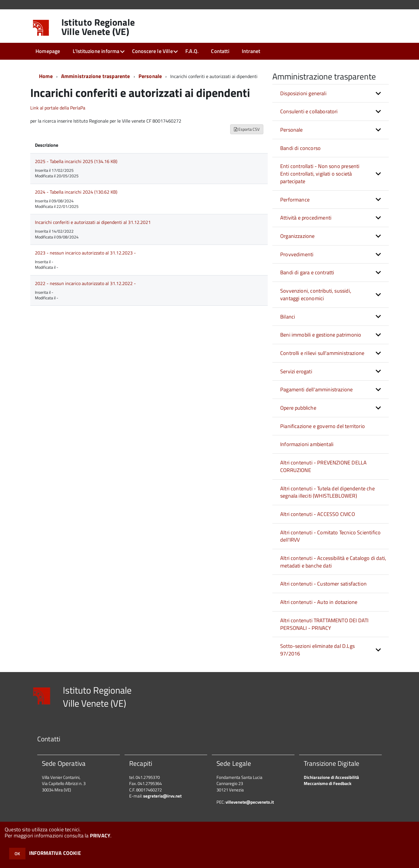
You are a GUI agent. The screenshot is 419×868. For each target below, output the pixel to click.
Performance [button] (295, 200)
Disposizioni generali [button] (303, 93)
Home (46, 76)
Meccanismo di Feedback (328, 783)
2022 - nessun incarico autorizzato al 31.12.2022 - (85, 283)
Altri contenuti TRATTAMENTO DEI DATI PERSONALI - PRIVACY (324, 624)
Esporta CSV (247, 129)
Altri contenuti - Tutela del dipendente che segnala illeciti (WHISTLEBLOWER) (327, 492)
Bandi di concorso (300, 148)
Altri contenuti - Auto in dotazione (319, 602)
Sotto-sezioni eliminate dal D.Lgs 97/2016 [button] (317, 650)
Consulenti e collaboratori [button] (309, 111)
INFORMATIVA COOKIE (55, 853)
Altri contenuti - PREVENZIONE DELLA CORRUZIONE (323, 466)
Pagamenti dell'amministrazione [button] (316, 389)
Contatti (220, 51)
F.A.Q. (192, 51)
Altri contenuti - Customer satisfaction (323, 584)
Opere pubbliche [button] (298, 408)
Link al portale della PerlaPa (58, 108)
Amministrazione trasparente (96, 76)
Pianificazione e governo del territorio (323, 426)
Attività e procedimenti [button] (306, 218)
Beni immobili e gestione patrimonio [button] (321, 335)
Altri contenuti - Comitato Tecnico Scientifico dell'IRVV (330, 536)
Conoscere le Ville (152, 51)
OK (17, 854)
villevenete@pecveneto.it (250, 802)
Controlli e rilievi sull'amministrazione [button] (322, 353)
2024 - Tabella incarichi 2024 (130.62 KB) (76, 192)
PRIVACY (100, 836)
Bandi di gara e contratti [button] (307, 272)
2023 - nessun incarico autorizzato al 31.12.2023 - (85, 253)
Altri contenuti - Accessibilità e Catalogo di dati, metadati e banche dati (333, 562)
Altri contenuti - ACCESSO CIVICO (318, 514)
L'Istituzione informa (96, 51)
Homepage (48, 51)
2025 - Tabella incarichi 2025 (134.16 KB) (76, 161)
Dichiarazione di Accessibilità (331, 777)
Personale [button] (292, 130)
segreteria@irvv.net (162, 796)
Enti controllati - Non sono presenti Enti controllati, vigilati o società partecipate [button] (320, 174)
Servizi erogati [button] (296, 371)
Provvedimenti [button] (297, 254)
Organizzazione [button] (298, 236)
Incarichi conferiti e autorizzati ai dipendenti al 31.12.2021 (93, 222)
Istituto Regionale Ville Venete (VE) (98, 27)
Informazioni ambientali (307, 444)
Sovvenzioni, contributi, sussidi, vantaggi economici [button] (316, 295)
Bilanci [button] (288, 317)
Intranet (251, 51)
